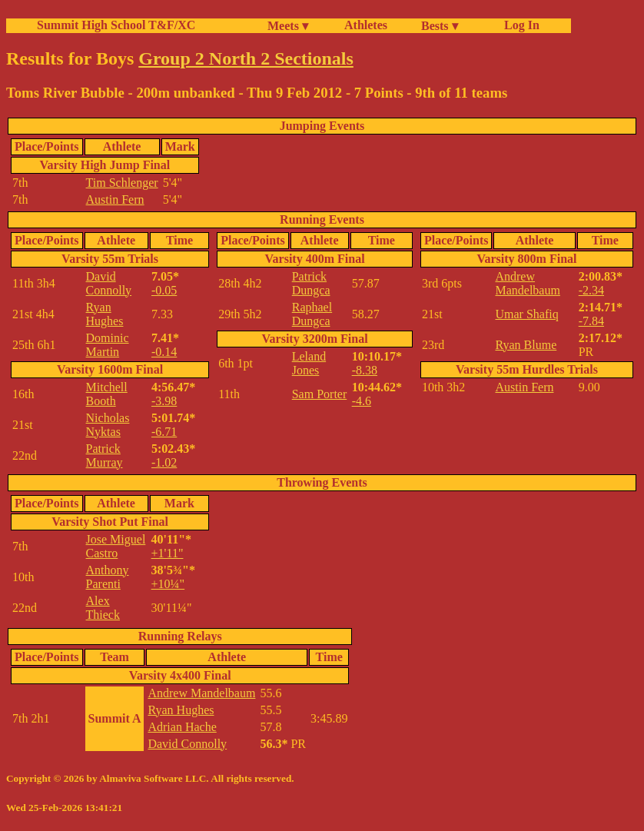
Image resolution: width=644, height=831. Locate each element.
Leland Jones (309, 363)
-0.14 (164, 352)
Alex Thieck (103, 608)
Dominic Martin (108, 345)
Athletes (366, 25)
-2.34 (591, 290)
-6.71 (164, 432)
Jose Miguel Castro (116, 546)
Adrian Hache (182, 727)
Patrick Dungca (311, 283)
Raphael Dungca (312, 314)
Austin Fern (115, 199)
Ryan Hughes (105, 314)
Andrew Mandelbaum (527, 283)
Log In (519, 25)
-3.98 (164, 401)
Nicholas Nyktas (108, 425)
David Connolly (109, 283)
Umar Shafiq (526, 314)
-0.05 (164, 290)
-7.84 (591, 321)
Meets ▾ (288, 26)
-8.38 (365, 370)
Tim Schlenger (122, 183)
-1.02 (164, 462)
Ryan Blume (526, 345)
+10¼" (168, 584)
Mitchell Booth (107, 394)
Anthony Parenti (108, 577)
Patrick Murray (105, 455)
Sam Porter (320, 394)
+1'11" (168, 553)
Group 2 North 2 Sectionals (246, 58)
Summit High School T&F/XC (116, 25)
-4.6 (362, 401)
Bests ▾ (440, 26)
